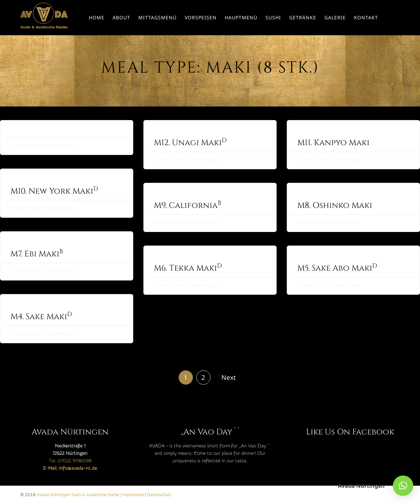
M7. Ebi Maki (37, 254)
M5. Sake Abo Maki (337, 282)
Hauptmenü (241, 17)
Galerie (335, 17)
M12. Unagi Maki (190, 143)
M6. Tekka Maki (188, 275)
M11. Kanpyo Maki (333, 143)
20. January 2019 (201, 160)
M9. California (188, 206)
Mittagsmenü (157, 17)
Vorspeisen (201, 17)
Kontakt (366, 17)
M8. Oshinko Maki (335, 206)
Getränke (303, 17)
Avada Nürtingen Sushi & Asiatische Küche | (79, 495)
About (121, 17)
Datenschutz (159, 495)
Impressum (133, 495)
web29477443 (24, 146)
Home (97, 17)
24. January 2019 (57, 146)
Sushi (273, 17)
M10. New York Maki (54, 191)
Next (229, 377)
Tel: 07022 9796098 (70, 461)
